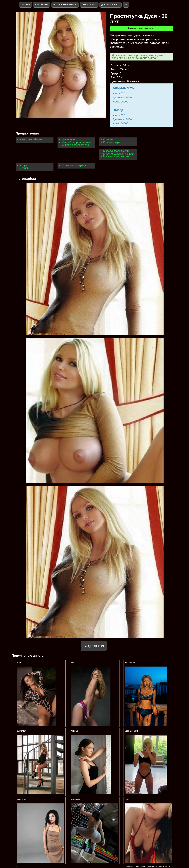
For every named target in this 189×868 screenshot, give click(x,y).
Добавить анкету (110, 5)
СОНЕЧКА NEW (22, 731)
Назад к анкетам (94, 646)
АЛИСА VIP (75, 731)
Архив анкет (140, 867)
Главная (25, 5)
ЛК (126, 5)
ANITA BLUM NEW (130, 662)
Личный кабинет (164, 867)
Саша (127, 799)
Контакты (152, 867)
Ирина (73, 662)
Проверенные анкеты (65, 5)
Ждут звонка (42, 5)
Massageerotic (76, 799)
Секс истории (89, 5)
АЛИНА (19, 662)
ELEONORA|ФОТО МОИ (132, 731)
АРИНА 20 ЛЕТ (22, 799)
